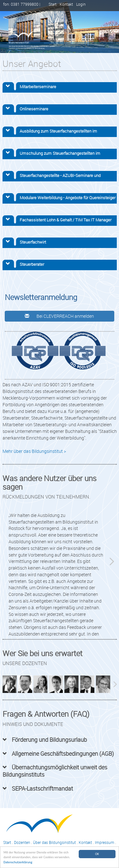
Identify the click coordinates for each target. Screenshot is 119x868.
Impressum (105, 842)
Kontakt (66, 4)
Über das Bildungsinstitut (54, 842)
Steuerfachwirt (33, 242)
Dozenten (22, 842)
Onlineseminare (34, 109)
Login (81, 4)
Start (53, 4)
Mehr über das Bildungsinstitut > (34, 451)
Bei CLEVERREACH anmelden (59, 316)
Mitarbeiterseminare (38, 87)
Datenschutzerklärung (18, 863)
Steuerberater (32, 264)
